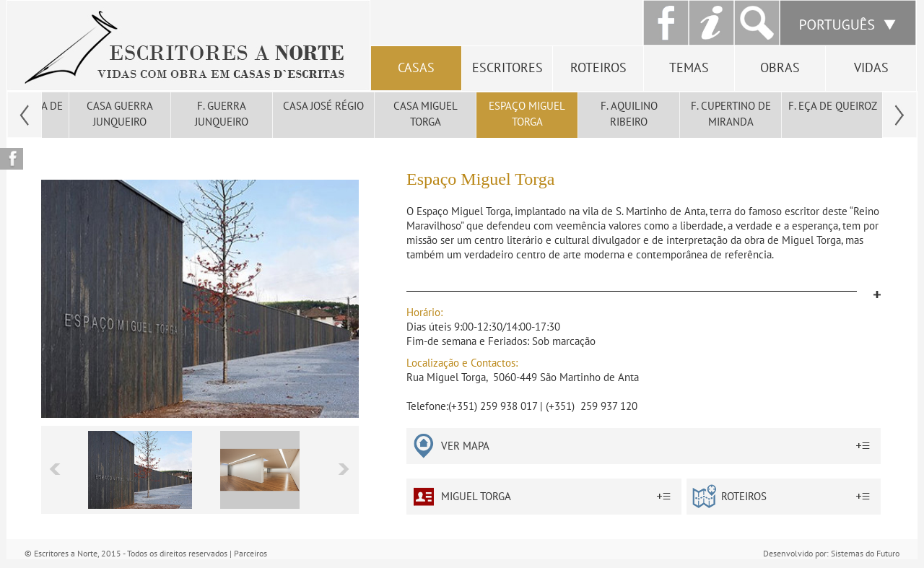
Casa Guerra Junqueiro (120, 114)
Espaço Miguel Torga (527, 114)
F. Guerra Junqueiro (222, 114)
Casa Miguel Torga (426, 114)
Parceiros (250, 553)
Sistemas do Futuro (865, 553)
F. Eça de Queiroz (833, 106)
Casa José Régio (323, 106)
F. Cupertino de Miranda (731, 114)
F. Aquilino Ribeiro (629, 114)
